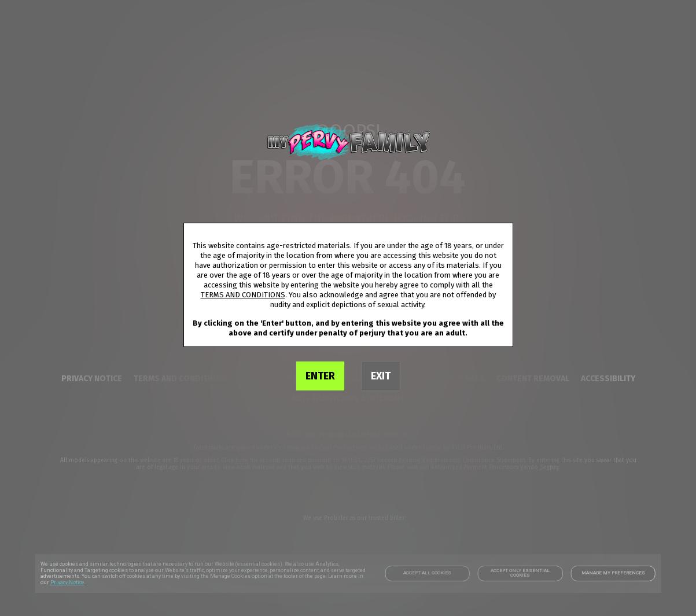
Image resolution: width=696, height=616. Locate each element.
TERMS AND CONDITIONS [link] (243, 295)
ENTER (320, 376)
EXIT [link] (381, 376)
